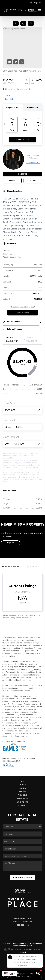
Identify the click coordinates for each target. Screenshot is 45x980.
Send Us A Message (23, 877)
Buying (23, 788)
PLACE (30, 946)
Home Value (22, 799)
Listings (22, 785)
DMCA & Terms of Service (24, 977)
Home (22, 781)
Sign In (35, 3)
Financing (23, 795)
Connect (22, 806)
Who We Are (23, 802)
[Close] (41, 956)
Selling (23, 792)
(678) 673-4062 (23, 925)
